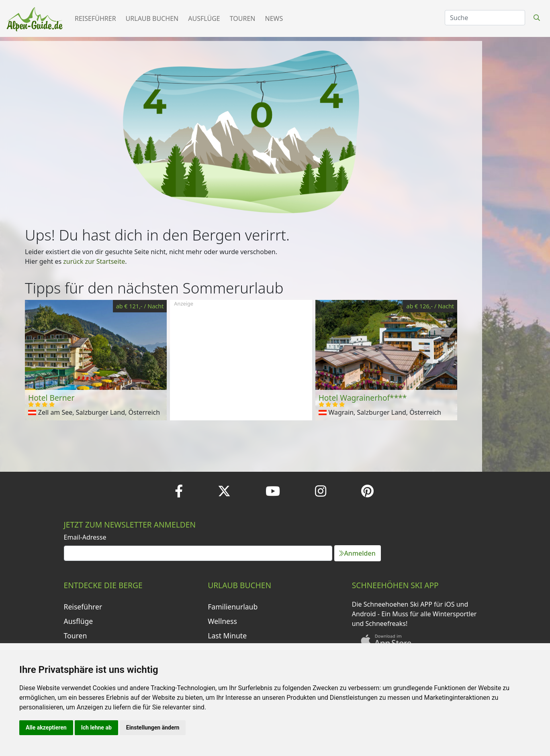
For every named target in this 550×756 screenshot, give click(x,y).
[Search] (485, 18)
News (274, 18)
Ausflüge (204, 18)
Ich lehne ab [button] (96, 727)
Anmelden (357, 553)
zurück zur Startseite (94, 261)
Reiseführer (95, 18)
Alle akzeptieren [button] (46, 727)
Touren (243, 18)
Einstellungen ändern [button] (153, 727)
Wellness (222, 621)
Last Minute (227, 636)
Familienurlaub (233, 607)
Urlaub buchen (152, 18)
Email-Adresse (85, 537)
